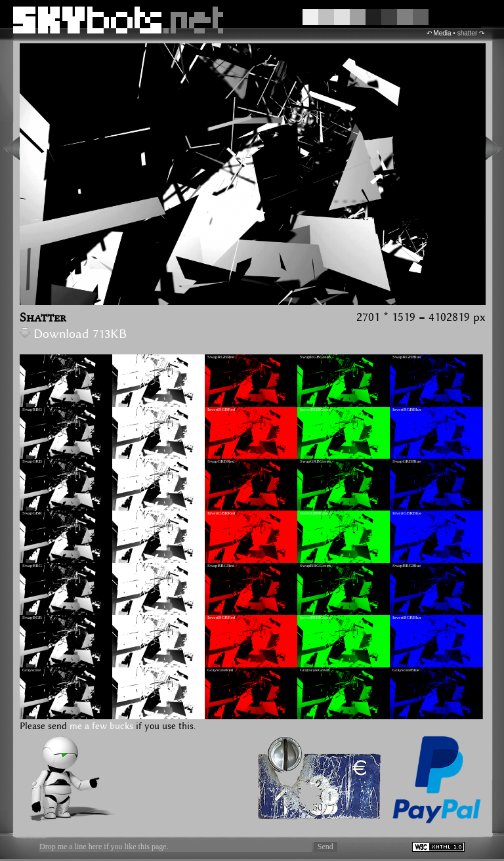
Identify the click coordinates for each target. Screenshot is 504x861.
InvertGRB (125, 461)
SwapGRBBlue (407, 461)
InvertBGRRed (221, 618)
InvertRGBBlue (407, 409)
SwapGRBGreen (315, 461)
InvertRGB (125, 357)
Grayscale (31, 670)
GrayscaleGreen (315, 670)
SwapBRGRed (221, 566)
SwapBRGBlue (407, 566)
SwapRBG (32, 409)
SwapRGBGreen (315, 357)
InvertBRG (125, 566)
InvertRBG (125, 409)
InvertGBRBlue (407, 513)
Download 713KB (73, 334)
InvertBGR (125, 618)
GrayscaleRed (220, 670)
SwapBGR (32, 618)
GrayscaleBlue (406, 670)
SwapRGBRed (221, 357)
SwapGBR (32, 513)
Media (442, 33)
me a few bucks (101, 726)
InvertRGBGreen (316, 409)
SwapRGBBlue (407, 357)
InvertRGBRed (221, 409)
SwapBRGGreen (315, 566)
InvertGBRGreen (316, 513)
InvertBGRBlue (407, 618)
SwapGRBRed (221, 461)
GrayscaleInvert (130, 670)
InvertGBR (125, 513)
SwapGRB (32, 461)
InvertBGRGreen (316, 618)
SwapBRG (32, 566)
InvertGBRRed (221, 513)
